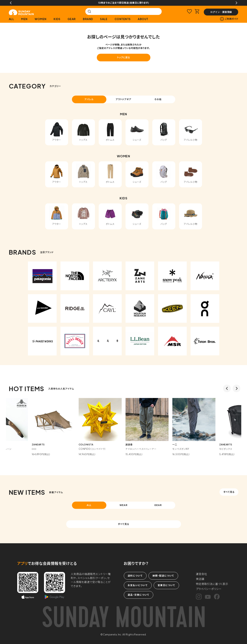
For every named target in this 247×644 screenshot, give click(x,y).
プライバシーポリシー (209, 589)
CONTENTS (123, 19)
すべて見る (229, 492)
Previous (11, 3)
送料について (135, 576)
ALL (11, 19)
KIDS (57, 19)
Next (236, 3)
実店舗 (200, 579)
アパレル (89, 99)
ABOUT (143, 19)
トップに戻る (123, 57)
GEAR (72, 19)
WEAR (123, 505)
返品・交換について (139, 595)
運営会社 (201, 574)
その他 (158, 99)
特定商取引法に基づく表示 (212, 584)
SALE (104, 19)
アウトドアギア (123, 99)
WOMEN (41, 19)
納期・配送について (163, 576)
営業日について (166, 585)
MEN (24, 19)
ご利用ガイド (229, 19)
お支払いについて (138, 585)
